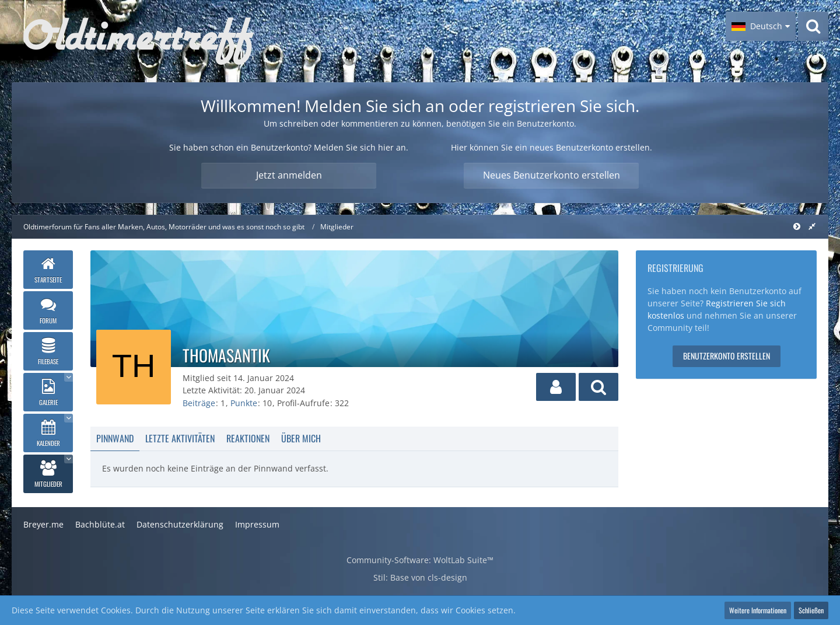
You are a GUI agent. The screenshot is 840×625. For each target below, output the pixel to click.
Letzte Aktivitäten (180, 438)
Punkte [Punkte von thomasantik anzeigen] (244, 403)
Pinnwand (115, 438)
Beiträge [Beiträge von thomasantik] (199, 403)
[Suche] (813, 26)
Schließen (811, 610)
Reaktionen (248, 438)
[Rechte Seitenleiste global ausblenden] (812, 226)
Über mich (301, 438)
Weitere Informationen (758, 610)
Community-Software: (420, 560)
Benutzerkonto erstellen (727, 356)
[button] (761, 26)
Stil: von (420, 577)
